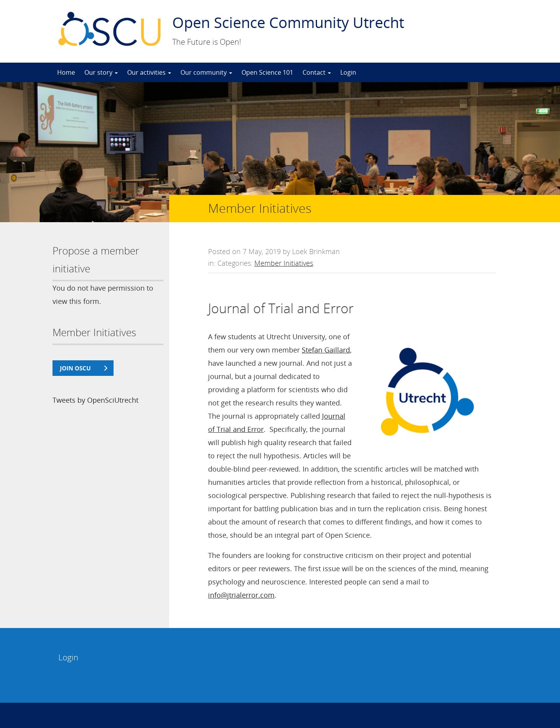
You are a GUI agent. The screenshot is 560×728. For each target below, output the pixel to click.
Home (66, 72)
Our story (101, 72)
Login (348, 72)
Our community (206, 72)
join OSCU (75, 368)
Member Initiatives (284, 263)
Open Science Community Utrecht (288, 22)
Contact (317, 72)
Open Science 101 (267, 72)
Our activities (149, 72)
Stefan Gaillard (326, 350)
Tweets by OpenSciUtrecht (95, 400)
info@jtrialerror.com (241, 595)
